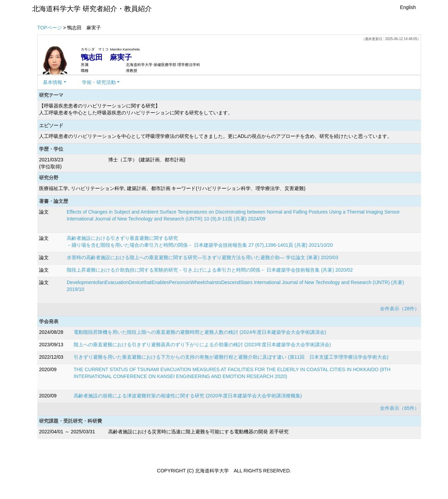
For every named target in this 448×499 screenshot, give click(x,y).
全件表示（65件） (400, 408)
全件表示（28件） (400, 309)
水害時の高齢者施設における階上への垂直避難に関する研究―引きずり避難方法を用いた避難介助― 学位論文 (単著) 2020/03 (203, 257)
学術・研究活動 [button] (99, 82)
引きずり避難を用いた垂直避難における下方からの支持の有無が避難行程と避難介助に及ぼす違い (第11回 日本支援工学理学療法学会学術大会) (231, 357)
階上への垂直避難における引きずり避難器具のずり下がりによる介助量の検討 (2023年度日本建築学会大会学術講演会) (202, 345)
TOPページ (50, 28)
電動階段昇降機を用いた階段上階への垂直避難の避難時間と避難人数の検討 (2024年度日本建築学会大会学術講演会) (200, 332)
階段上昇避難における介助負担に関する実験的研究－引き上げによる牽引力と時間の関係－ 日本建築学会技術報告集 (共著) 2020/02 (210, 270)
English (408, 7)
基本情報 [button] (53, 82)
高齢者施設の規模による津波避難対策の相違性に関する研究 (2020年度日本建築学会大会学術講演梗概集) (188, 396)
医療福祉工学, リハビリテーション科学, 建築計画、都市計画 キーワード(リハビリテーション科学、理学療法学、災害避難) (172, 188)
